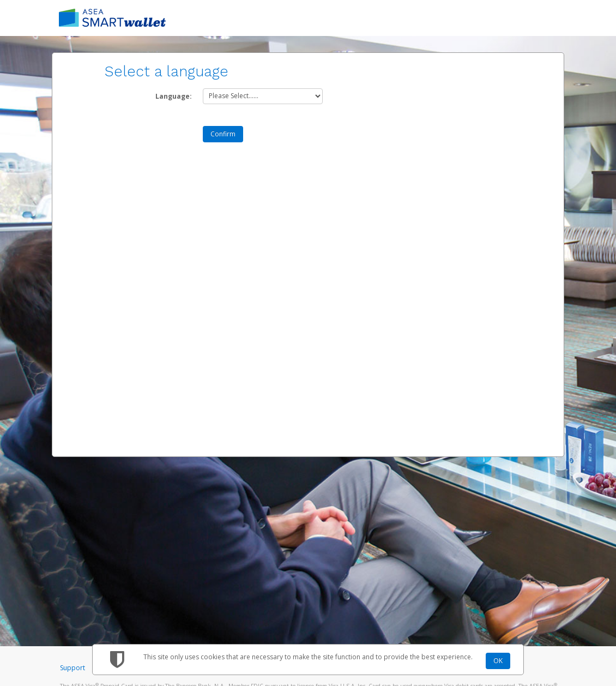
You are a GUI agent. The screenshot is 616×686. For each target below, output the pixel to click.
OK (498, 661)
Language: (174, 96)
